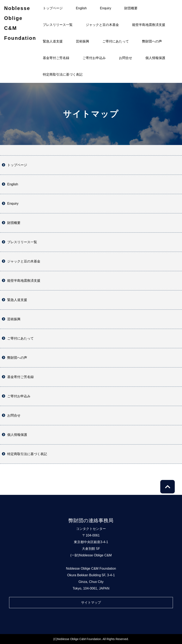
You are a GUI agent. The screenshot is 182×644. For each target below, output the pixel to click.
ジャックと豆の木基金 (102, 25)
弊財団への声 (152, 41)
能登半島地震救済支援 (149, 25)
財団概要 (131, 8)
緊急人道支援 (53, 41)
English (81, 8)
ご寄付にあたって (116, 41)
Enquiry (105, 8)
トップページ (53, 8)
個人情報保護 (155, 58)
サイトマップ (91, 602)
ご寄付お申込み (94, 58)
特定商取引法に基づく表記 (63, 74)
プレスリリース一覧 (58, 25)
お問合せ (126, 58)
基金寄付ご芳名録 (56, 58)
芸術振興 (83, 41)
